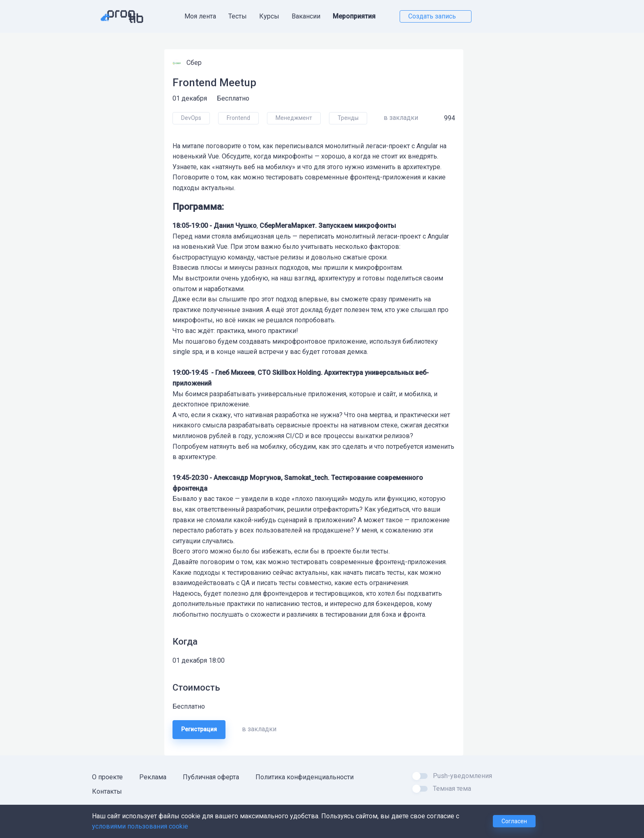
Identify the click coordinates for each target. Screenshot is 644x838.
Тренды (348, 118)
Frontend (238, 118)
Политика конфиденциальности (305, 777)
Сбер (195, 63)
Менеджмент (294, 118)
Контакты (107, 791)
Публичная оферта (211, 777)
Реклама (153, 777)
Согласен (514, 821)
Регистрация (199, 729)
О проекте (107, 777)
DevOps (191, 118)
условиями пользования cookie (140, 826)
